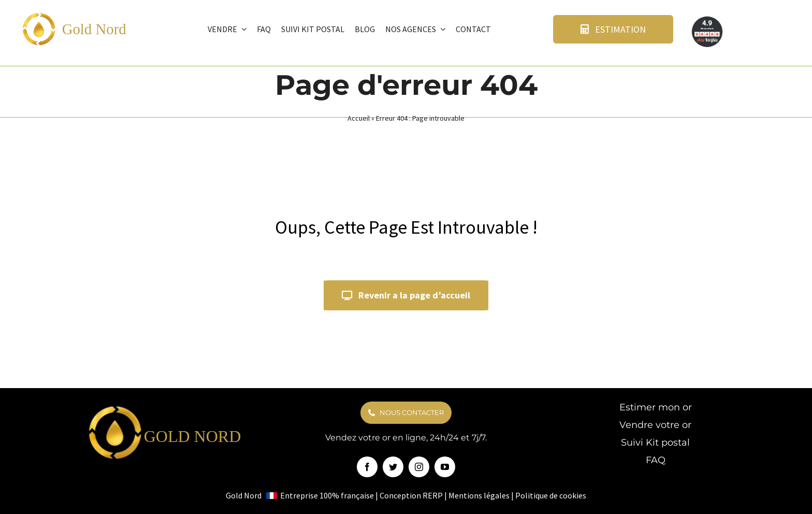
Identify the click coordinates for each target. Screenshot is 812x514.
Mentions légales (479, 495)
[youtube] (445, 467)
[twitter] (393, 467)
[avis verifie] (708, 18)
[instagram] (419, 467)
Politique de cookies (551, 495)
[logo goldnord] (39, 16)
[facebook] (367, 467)
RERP (433, 495)
